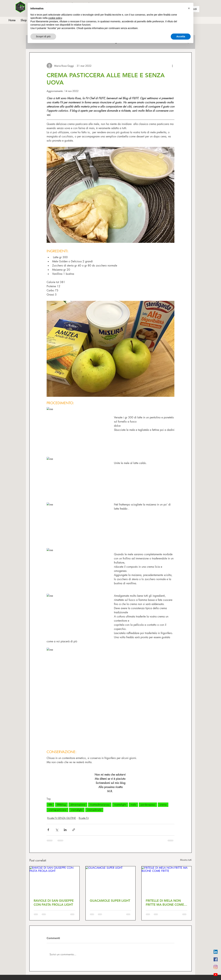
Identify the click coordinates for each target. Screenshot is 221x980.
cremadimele (94, 810)
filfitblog (61, 805)
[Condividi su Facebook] (48, 830)
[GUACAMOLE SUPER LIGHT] (111, 880)
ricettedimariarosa (100, 805)
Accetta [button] (181, 36)
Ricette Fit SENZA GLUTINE (62, 818)
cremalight (77, 810)
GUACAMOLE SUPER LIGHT (110, 901)
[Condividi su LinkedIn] (65, 830)
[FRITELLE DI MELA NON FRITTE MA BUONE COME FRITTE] (167, 880)
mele (133, 805)
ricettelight (120, 805)
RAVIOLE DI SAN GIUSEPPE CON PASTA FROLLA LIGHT (54, 903)
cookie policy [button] (55, 18)
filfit (50, 805)
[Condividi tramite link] (74, 830)
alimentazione (78, 805)
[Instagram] (216, 967)
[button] (189, 8)
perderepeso (148, 805)
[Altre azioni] (172, 66)
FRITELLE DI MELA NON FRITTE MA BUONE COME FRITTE (165, 903)
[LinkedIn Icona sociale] (216, 952)
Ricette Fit (84, 818)
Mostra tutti (186, 860)
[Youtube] (216, 975)
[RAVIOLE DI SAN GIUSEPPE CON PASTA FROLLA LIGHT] (54, 880)
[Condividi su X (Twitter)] (57, 830)
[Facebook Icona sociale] (216, 959)
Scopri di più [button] (43, 36)
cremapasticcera (57, 810)
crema (163, 805)
